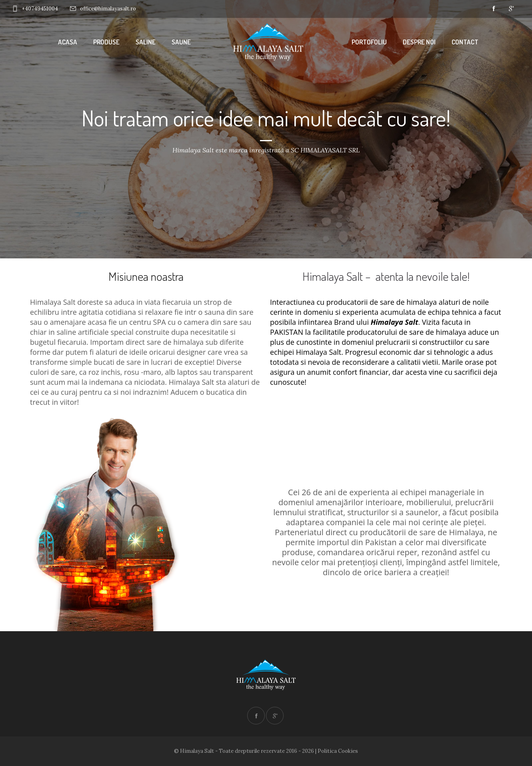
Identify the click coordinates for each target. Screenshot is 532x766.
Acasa (68, 42)
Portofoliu (369, 42)
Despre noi (419, 42)
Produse (106, 42)
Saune (181, 42)
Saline (146, 42)
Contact (465, 42)
